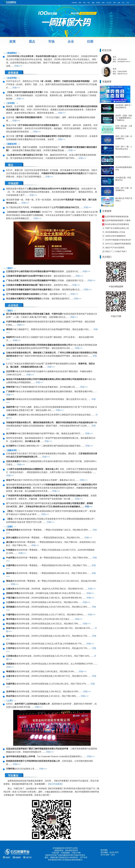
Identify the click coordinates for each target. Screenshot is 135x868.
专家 (114, 3)
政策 (103, 3)
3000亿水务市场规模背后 (115, 236)
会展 (119, 3)
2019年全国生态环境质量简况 (117, 224)
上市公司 (109, 3)
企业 (128, 3)
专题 (84, 3)
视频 (93, 3)
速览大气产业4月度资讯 (115, 248)
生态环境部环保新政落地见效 (117, 217)
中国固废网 (65, 853)
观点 (32, 41)
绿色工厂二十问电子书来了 (116, 251)
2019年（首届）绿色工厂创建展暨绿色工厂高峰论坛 (124, 118)
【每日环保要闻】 (55, 784)
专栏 (89, 3)
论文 (123, 3)
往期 (90, 41)
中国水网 (74, 3)
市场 (51, 41)
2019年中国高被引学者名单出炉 (118, 240)
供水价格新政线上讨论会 (115, 232)
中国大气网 (76, 853)
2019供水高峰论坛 (123, 157)
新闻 (80, 3)
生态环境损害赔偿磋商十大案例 (118, 220)
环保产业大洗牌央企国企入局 (117, 228)
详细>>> (18, 66)
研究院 (98, 3)
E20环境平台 (69, 848)
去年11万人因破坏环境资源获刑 (118, 244)
